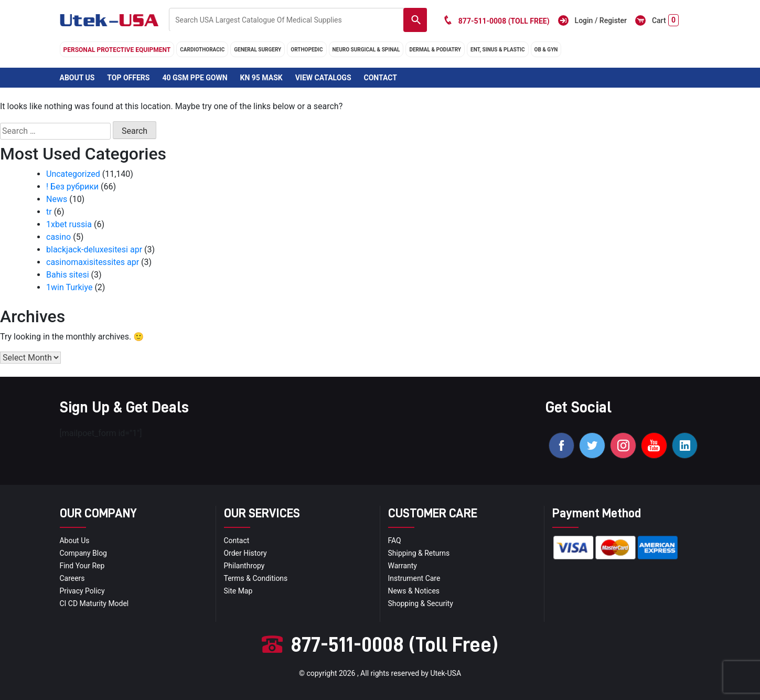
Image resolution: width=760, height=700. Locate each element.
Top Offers (128, 78)
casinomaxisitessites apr (93, 262)
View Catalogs (323, 78)
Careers (72, 578)
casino (58, 237)
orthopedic (307, 50)
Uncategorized (73, 174)
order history (245, 553)
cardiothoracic (202, 50)
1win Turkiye (69, 287)
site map (238, 591)
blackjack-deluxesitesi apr (94, 250)
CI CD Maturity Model (94, 603)
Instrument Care (414, 578)
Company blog (84, 553)
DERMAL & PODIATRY (435, 50)
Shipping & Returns (419, 553)
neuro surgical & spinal (366, 50)
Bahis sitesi (68, 275)
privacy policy (82, 591)
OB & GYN (546, 50)
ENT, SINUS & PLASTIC (497, 50)
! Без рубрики (72, 187)
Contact (380, 78)
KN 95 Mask (261, 78)
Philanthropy (244, 566)
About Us (77, 78)
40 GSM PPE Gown (195, 78)
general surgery (258, 50)
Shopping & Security (421, 603)
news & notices (414, 591)
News (57, 199)
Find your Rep (82, 566)
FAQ (395, 540)
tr (49, 212)
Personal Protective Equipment (117, 50)
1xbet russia (69, 224)
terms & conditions (256, 578)
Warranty (403, 566)
